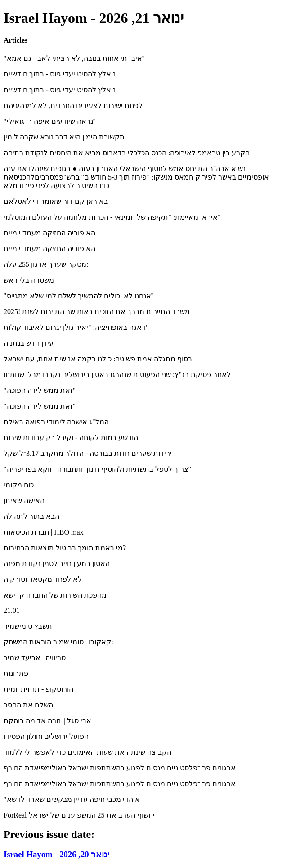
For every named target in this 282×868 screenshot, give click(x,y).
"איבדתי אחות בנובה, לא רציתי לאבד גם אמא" (74, 58)
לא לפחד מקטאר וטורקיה (43, 579)
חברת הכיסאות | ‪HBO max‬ (44, 532)
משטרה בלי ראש (29, 280)
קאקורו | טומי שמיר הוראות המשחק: (58, 642)
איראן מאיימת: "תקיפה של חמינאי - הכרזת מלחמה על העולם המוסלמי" (112, 217)
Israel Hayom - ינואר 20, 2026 (56, 854)
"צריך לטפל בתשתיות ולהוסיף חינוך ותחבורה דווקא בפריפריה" (97, 469)
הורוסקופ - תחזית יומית (38, 689)
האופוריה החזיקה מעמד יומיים (49, 233)
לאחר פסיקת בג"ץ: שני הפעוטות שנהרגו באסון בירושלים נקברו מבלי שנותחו (117, 375)
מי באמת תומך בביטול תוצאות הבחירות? (65, 548)
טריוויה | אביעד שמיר (35, 658)
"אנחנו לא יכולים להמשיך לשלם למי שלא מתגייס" (79, 296)
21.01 (12, 610)
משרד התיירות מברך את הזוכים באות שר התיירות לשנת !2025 (97, 312)
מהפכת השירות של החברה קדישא (55, 595)
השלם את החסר (28, 705)
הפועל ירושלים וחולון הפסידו (46, 736)
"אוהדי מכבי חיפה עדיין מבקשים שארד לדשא (72, 799)
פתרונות (16, 673)
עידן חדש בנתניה (29, 343)
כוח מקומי (19, 485)
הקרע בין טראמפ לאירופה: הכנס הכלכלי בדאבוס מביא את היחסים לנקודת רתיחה (127, 153)
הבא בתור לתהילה (31, 516)
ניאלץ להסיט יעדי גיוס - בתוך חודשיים (60, 74)
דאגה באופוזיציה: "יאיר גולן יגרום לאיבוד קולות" (76, 327)
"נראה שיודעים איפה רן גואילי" (50, 121)
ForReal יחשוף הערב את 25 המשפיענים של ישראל (79, 815)
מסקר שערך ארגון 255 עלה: (46, 264)
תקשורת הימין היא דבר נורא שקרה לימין (64, 137)
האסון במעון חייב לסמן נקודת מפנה (57, 564)
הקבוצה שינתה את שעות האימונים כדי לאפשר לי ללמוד (87, 752)
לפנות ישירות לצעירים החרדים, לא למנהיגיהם (73, 106)
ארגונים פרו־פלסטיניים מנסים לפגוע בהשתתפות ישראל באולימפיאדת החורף (120, 768)
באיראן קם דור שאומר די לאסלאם (56, 201)
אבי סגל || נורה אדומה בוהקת (47, 721)
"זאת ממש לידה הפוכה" (40, 390)
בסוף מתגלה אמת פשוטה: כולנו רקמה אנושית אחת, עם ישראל (98, 359)
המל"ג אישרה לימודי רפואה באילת (56, 422)
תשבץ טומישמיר (28, 626)
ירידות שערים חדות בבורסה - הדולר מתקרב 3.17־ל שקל (88, 453)
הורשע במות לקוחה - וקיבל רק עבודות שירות (71, 438)
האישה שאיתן (24, 501)
